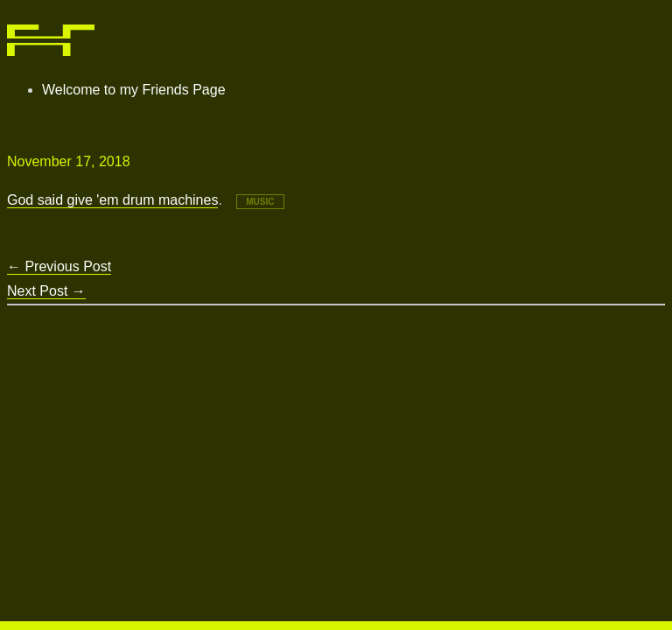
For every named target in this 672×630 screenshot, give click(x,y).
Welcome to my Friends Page (134, 90)
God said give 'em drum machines (112, 200)
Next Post (46, 291)
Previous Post (59, 266)
